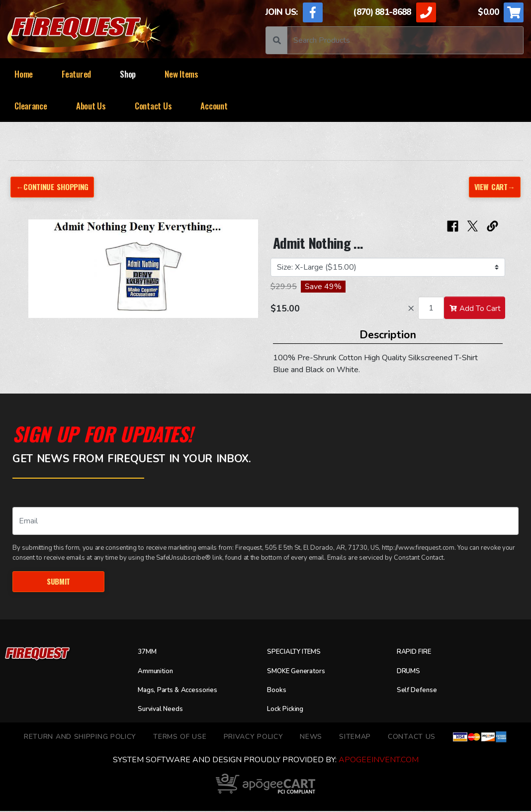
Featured (76, 74)
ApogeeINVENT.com (379, 761)
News (311, 738)
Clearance (31, 106)
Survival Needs (165, 710)
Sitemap (355, 738)
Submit (58, 582)
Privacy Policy (254, 738)
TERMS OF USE (180, 738)
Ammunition (159, 672)
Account (214, 106)
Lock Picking (289, 710)
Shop (128, 74)
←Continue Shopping (54, 187)
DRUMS (410, 672)
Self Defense (420, 691)
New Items (181, 74)
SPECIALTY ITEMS (298, 653)
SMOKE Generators (301, 672)
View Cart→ (493, 187)
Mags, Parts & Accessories (184, 691)
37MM (148, 653)
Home (24, 74)
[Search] (405, 40)
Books (278, 691)
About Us (91, 106)
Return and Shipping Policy (80, 738)
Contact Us (153, 106)
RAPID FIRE (417, 653)
